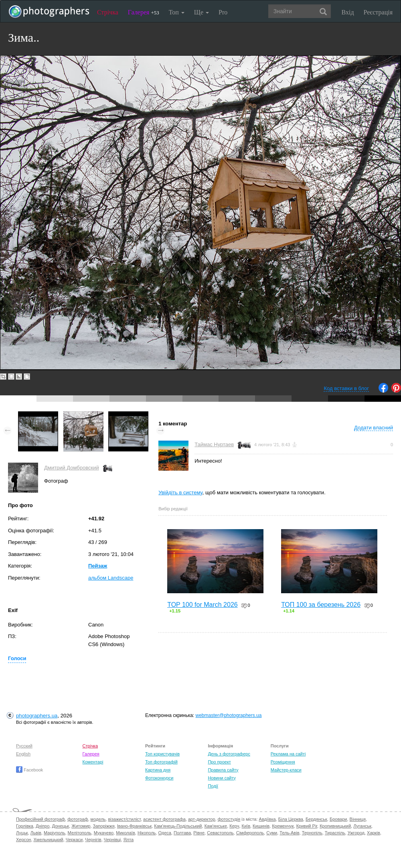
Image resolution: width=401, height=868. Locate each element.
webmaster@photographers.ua (229, 715)
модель (98, 819)
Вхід (348, 12)
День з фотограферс (229, 754)
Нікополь (147, 833)
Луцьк (22, 833)
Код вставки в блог (346, 388)
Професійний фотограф (41, 819)
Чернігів (93, 840)
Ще (202, 12)
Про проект (219, 762)
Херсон (23, 840)
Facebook (29, 770)
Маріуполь (54, 833)
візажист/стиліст (124, 819)
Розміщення (283, 762)
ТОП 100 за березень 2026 (321, 605)
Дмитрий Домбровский (72, 468)
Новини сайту (222, 778)
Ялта (129, 840)
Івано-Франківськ (134, 826)
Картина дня (158, 770)
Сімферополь (250, 833)
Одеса (164, 833)
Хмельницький (49, 840)
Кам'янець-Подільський (178, 826)
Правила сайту (223, 770)
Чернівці (112, 840)
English (23, 754)
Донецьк (60, 826)
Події (213, 786)
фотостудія (229, 819)
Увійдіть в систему (180, 492)
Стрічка (108, 12)
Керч (234, 826)
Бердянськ (316, 819)
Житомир (81, 826)
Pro (223, 12)
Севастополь (220, 833)
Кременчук (283, 826)
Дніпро (43, 826)
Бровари (338, 819)
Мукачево (104, 833)
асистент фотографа (164, 819)
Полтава (182, 833)
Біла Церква (291, 819)
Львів (36, 833)
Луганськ (362, 826)
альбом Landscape (111, 578)
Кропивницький (335, 826)
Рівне (199, 833)
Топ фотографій (161, 762)
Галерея (144, 12)
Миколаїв (126, 833)
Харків (374, 833)
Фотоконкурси (159, 778)
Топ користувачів (162, 754)
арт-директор (202, 819)
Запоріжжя (104, 826)
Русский (24, 746)
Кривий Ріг (307, 826)
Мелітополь (80, 833)
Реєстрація (378, 12)
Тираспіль (335, 833)
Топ (177, 12)
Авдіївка (267, 819)
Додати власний (374, 428)
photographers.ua (37, 716)
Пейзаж (98, 566)
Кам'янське (216, 826)
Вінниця (358, 819)
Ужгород (356, 833)
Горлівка (25, 826)
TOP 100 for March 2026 (203, 605)
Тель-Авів (289, 833)
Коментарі (93, 762)
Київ (246, 826)
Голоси (17, 658)
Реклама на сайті (288, 754)
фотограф (78, 819)
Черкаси (74, 840)
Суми (272, 833)
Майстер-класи (286, 770)
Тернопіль (312, 833)
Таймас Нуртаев (214, 444)
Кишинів (261, 826)
